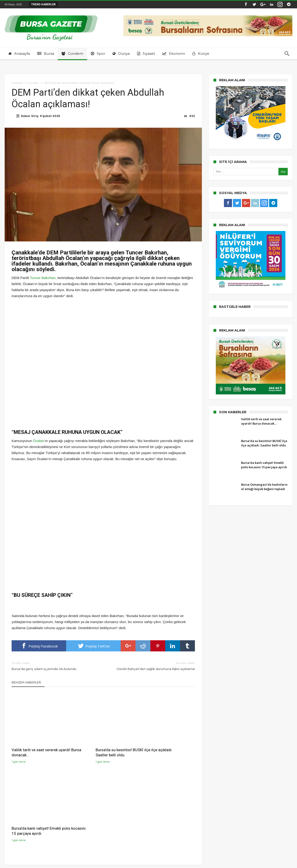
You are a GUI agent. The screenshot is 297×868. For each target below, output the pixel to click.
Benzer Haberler (26, 683)
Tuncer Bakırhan (43, 278)
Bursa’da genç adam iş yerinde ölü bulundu (54, 666)
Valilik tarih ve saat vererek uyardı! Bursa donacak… (35, 741)
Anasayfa (17, 83)
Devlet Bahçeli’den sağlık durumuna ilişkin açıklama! (153, 666)
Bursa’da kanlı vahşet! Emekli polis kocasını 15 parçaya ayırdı (164, 741)
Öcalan (39, 441)
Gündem (34, 83)
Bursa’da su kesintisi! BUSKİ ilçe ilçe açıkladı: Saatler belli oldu (102, 741)
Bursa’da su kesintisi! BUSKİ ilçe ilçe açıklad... (93, 4)
